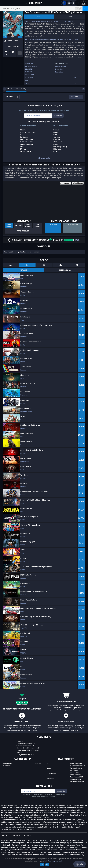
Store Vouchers (76, 764)
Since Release (9, 226)
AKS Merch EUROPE (77, 781)
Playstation (52, 774)
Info (39, 17)
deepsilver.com (61, 66)
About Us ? (21, 741)
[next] (20, 37)
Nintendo (51, 779)
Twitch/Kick (8, 764)
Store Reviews (75, 775)
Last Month (37, 226)
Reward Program (76, 768)
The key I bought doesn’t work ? (28, 748)
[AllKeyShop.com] (33, 3)
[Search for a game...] (44, 9)
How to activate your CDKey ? (28, 750)
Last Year (18, 225)
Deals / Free (75, 772)
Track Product (23, 231)
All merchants (44, 158)
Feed (70, 17)
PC (48, 764)
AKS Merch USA (76, 779)
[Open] (4, 3)
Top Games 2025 (77, 777)
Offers (8, 89)
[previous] (5, 37)
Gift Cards (74, 770)
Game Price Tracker (78, 766)
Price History (19, 89)
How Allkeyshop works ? (26, 744)
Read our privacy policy (56, 861)
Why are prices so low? (25, 746)
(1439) (65, 240)
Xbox (49, 769)
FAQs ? (19, 752)
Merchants (7, 766)
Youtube (38, 764)
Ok (42, 865)
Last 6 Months (28, 226)
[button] (84, 3)
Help (79, 864)
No (47, 865)
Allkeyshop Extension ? (25, 755)
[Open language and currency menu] (70, 3)
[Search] (85, 9)
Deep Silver (59, 69)
